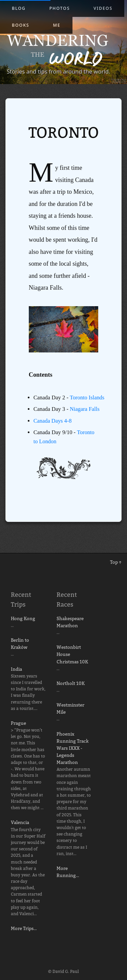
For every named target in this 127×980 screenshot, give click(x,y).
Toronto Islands (51, 406)
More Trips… (24, 928)
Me (57, 25)
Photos (60, 8)
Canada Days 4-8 (53, 430)
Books (21, 25)
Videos (103, 8)
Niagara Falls (85, 418)
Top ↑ (116, 562)
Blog (19, 8)
